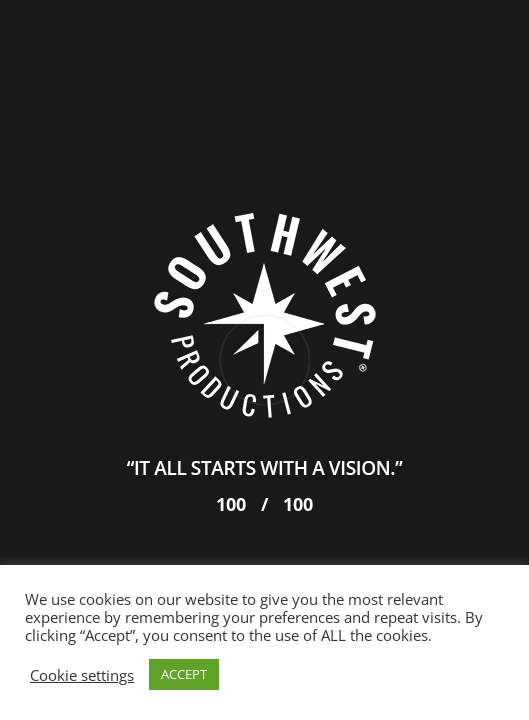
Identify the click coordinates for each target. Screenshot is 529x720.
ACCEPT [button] (184, 674)
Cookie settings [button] (82, 675)
